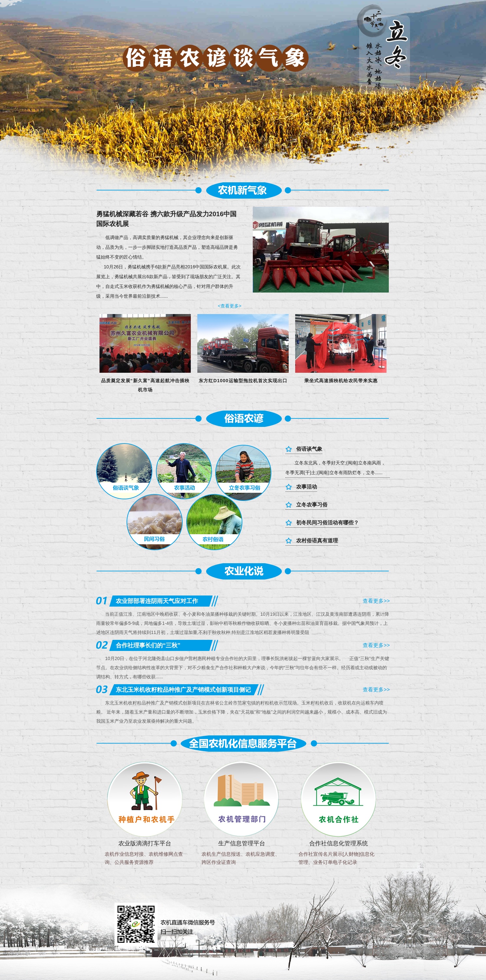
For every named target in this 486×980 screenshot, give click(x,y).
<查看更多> (230, 306)
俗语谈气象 (309, 449)
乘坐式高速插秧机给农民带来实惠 (341, 381)
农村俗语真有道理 (317, 540)
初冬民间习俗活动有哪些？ (327, 522)
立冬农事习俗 (312, 505)
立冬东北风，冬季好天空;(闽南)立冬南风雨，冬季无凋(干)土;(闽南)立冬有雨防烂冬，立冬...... (335, 468)
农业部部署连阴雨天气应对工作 (157, 601)
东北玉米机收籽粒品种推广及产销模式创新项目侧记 (183, 690)
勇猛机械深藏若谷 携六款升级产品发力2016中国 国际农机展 (166, 219)
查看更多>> (376, 601)
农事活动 (307, 487)
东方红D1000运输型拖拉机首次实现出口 (243, 381)
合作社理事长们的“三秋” (148, 645)
